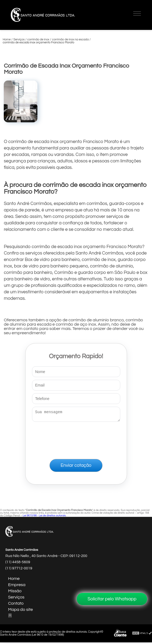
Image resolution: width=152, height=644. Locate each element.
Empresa (17, 586)
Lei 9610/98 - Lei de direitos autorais (44, 517)
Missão (15, 593)
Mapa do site (20, 611)
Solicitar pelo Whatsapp (112, 599)
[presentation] (76, 439)
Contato (16, 605)
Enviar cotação (76, 467)
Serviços (16, 599)
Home (14, 580)
